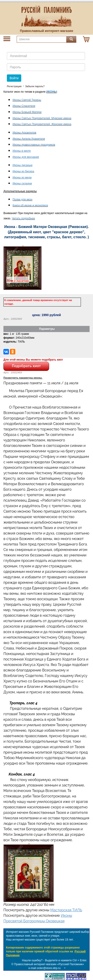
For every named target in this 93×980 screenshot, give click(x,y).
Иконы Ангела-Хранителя (29, 139)
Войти (14, 78)
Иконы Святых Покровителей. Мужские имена (42, 118)
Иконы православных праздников (34, 145)
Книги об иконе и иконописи (30, 205)
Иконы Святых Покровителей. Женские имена (42, 124)
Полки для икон (23, 199)
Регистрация (14, 86)
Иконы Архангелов (24, 133)
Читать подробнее (23, 218)
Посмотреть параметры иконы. (23, 378)
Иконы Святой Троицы (27, 100)
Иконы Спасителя (24, 106)
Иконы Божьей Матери (27, 112)
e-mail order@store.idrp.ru (45, 968)
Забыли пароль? (35, 86)
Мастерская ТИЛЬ (66, 910)
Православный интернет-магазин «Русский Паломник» (49, 964)
